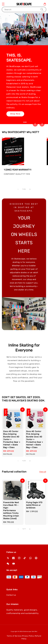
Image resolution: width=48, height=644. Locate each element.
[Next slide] (42, 124)
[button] (3, 4)
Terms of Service (14, 636)
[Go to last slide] (35, 124)
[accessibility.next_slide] (30, 189)
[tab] (22, 122)
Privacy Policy (28, 636)
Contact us (11, 595)
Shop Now (15, 114)
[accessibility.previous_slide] (18, 189)
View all (43, 472)
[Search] (42, 9)
